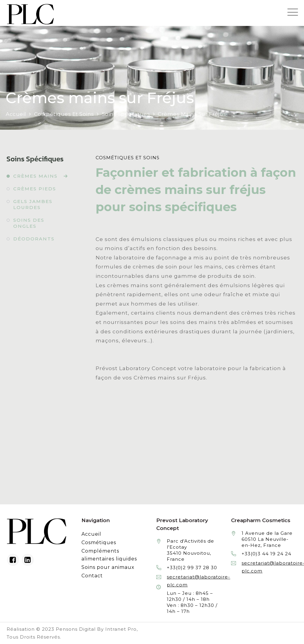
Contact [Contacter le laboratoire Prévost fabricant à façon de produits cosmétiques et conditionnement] (92, 576)
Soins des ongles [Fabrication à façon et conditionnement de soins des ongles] (29, 223)
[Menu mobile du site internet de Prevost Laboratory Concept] (293, 12)
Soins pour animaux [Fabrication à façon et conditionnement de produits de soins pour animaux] (108, 567)
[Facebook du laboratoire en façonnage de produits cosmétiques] (13, 560)
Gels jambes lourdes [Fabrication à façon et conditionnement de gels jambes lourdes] (33, 204)
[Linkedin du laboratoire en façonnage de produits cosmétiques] (28, 560)
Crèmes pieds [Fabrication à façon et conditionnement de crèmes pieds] (35, 189)
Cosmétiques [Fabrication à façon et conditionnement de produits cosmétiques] (99, 542)
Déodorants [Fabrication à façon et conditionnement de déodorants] (34, 239)
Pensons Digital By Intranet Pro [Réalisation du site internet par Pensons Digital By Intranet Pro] (96, 629)
